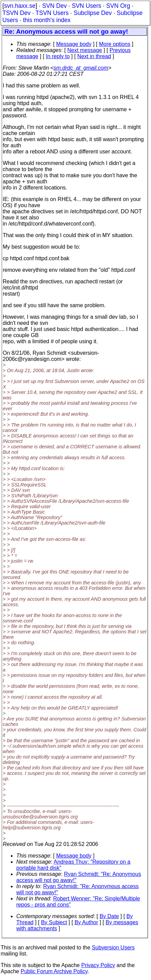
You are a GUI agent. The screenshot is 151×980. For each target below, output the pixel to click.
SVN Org (118, 6)
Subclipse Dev (93, 13)
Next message (84, 50)
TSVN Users (52, 13)
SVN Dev (54, 6)
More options (115, 44)
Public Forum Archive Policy (54, 971)
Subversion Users (113, 948)
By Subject (54, 922)
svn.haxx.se (20, 6)
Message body (74, 44)
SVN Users (86, 6)
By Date (109, 916)
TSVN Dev (16, 13)
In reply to (58, 56)
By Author (86, 922)
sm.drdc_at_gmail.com (81, 68)
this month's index (47, 20)
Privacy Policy (98, 965)
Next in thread (94, 56)
